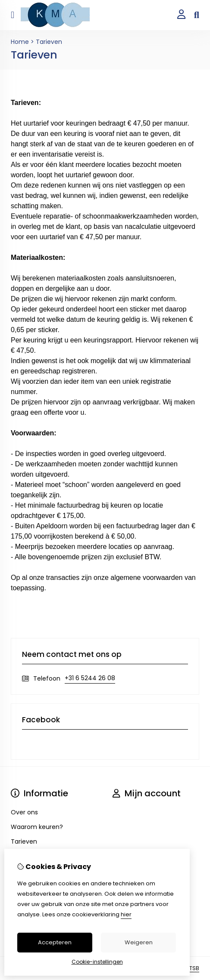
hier (126, 914)
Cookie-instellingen (97, 962)
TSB (194, 968)
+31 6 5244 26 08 (90, 678)
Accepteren (55, 942)
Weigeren (139, 942)
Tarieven (49, 42)
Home (20, 42)
